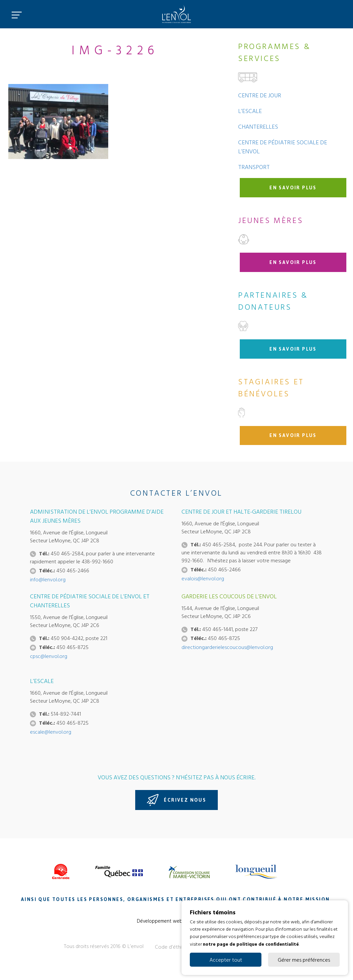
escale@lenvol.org (51, 732)
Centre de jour (260, 95)
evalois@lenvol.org (203, 578)
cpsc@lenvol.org (49, 656)
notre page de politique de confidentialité (251, 943)
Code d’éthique (173, 947)
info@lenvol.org (48, 579)
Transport (254, 167)
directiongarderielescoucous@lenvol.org (227, 647)
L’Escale (250, 111)
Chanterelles (258, 126)
